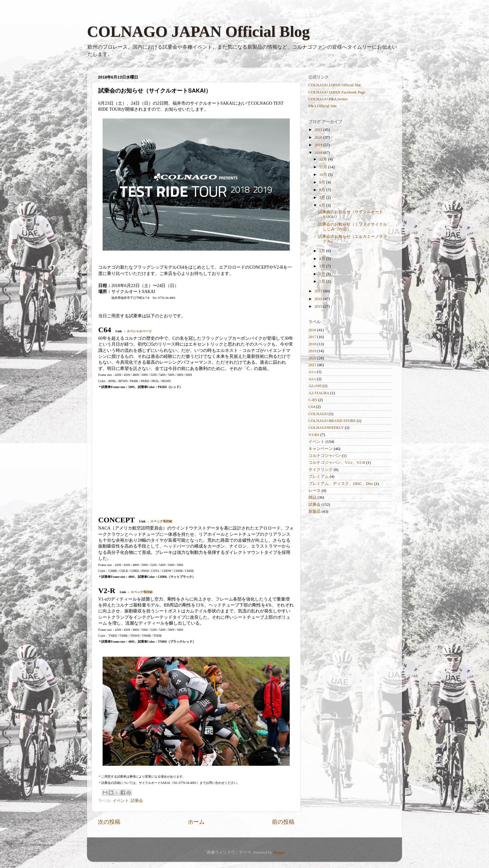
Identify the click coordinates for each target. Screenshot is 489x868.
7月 (323, 198)
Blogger (279, 852)
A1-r (312, 372)
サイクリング (321, 470)
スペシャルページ (139, 331)
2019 (319, 145)
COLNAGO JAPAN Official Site (335, 85)
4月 (323, 259)
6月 (323, 205)
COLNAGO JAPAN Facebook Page (337, 92)
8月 (323, 190)
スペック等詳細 (161, 521)
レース (315, 491)
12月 (324, 159)
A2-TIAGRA (319, 393)
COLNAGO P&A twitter (328, 99)
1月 (323, 281)
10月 (324, 175)
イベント (121, 801)
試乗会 (137, 801)
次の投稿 (109, 822)
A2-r (312, 379)
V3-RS (314, 435)
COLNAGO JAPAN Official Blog (198, 31)
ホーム (196, 822)
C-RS (313, 400)
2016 (319, 299)
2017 (319, 291)
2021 (319, 130)
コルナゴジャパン (325, 456)
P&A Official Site (322, 106)
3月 (323, 266)
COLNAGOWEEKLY (326, 428)
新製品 (315, 511)
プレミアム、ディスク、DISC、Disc (341, 484)
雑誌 (312, 497)
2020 (319, 137)
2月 (323, 274)
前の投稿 (283, 822)
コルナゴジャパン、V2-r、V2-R (337, 463)
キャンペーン (321, 449)
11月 (324, 167)
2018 (319, 153)
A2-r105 (315, 386)
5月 (323, 251)
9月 (323, 182)
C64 (312, 407)
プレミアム (319, 477)
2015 (319, 306)
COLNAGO (318, 414)
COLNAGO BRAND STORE (332, 421)
